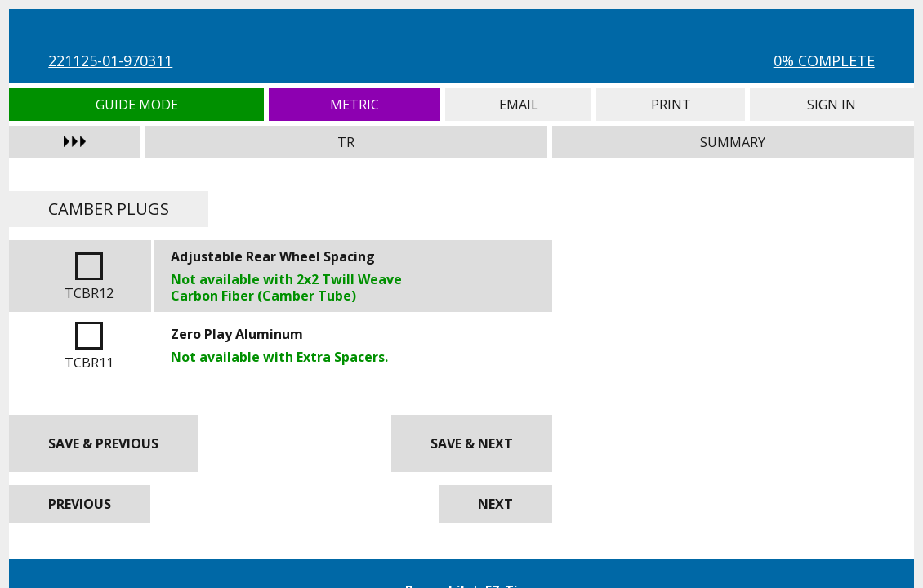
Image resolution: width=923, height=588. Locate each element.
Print (671, 105)
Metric (354, 105)
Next (495, 504)
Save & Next (472, 443)
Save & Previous (103, 443)
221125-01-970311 (110, 60)
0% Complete (824, 60)
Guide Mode (136, 105)
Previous (80, 504)
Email (518, 105)
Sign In (832, 105)
